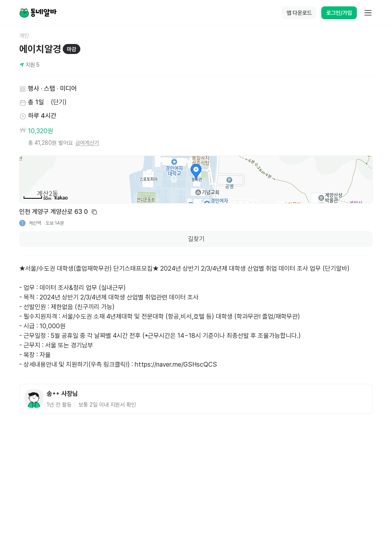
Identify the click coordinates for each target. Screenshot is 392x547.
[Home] (38, 13)
